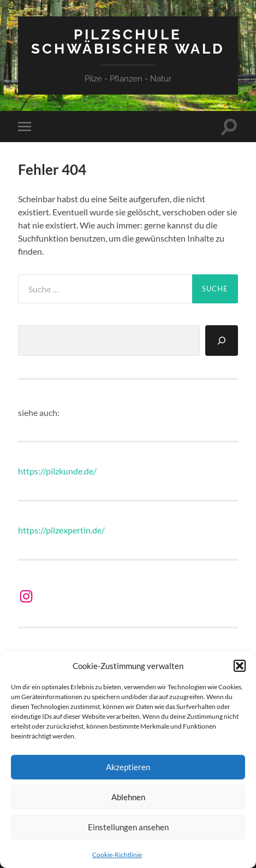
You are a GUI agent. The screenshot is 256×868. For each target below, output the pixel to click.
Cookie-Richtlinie (117, 855)
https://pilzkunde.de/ (57, 471)
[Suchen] (222, 341)
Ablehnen (128, 797)
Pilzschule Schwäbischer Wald (128, 41)
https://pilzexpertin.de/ (61, 530)
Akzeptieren (128, 767)
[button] (240, 666)
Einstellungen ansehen (128, 827)
